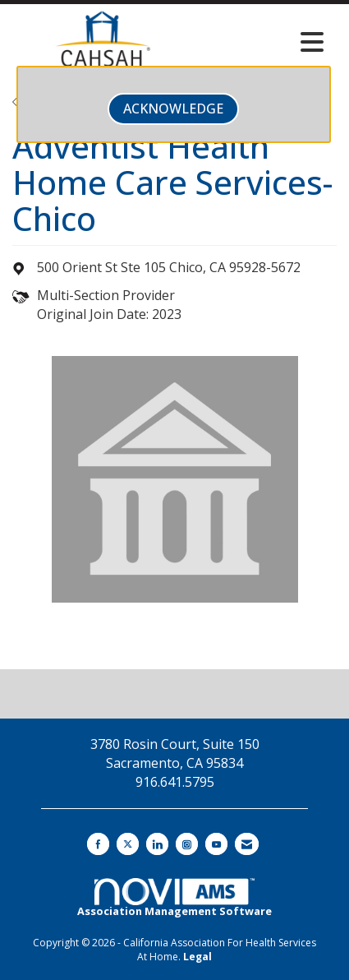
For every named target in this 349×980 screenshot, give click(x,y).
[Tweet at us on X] (128, 844)
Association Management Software (174, 899)
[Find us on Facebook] (98, 844)
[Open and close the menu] (263, 42)
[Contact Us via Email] (247, 844)
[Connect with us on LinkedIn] (157, 844)
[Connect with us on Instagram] (187, 844)
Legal (197, 957)
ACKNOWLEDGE (173, 109)
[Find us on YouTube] (216, 844)
